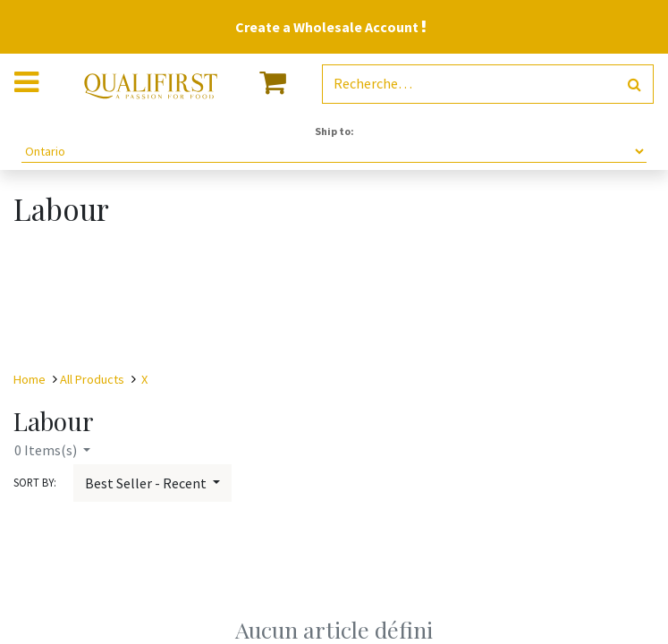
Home (30, 379)
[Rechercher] (634, 85)
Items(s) (47, 450)
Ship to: (334, 131)
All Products (92, 379)
